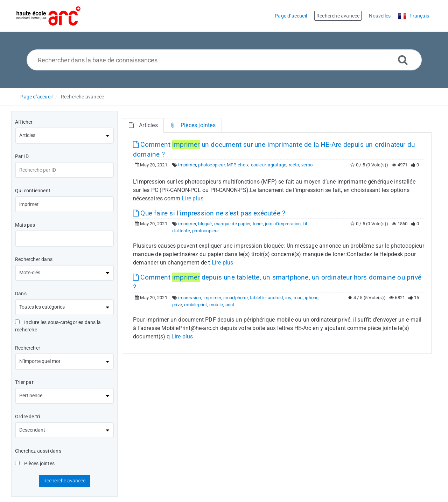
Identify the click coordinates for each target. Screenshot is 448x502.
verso (307, 165)
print (230, 305)
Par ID (22, 156)
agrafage (277, 165)
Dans (21, 294)
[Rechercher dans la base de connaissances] (224, 60)
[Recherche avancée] (403, 60)
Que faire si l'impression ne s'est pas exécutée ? (209, 213)
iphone (312, 298)
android (275, 298)
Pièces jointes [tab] (193, 125)
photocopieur (211, 165)
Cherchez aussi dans (38, 451)
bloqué (205, 224)
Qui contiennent (33, 191)
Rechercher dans (34, 259)
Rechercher (28, 348)
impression (190, 298)
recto (294, 165)
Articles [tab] (143, 125)
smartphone (236, 298)
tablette (258, 298)
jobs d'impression (283, 224)
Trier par (24, 382)
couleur (258, 165)
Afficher (24, 122)
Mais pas (25, 225)
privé (177, 305)
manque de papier (232, 224)
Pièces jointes (35, 463)
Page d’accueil (36, 97)
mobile (216, 305)
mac (298, 298)
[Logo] (48, 16)
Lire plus (192, 198)
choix (243, 165)
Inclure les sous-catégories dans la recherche (58, 326)
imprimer (187, 165)
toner (258, 224)
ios (288, 298)
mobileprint (195, 305)
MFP (231, 165)
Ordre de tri (27, 417)
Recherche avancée (82, 97)
